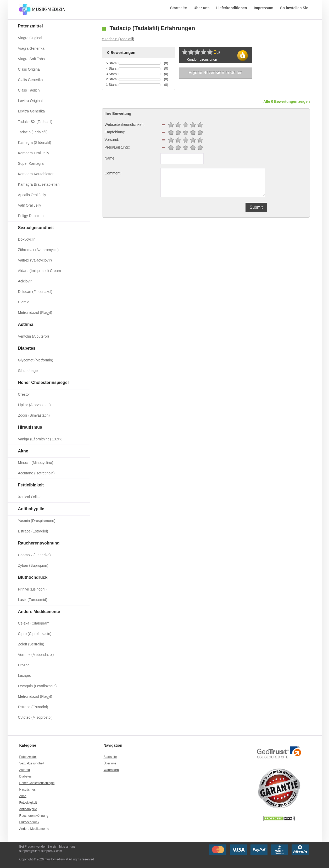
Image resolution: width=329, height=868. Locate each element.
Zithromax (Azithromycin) (38, 250)
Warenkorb (111, 770)
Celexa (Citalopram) (34, 623)
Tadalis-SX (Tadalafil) (35, 122)
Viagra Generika (31, 48)
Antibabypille (31, 509)
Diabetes (27, 348)
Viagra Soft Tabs (31, 59)
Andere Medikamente (39, 612)
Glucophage (28, 371)
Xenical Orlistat (30, 497)
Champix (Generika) (34, 555)
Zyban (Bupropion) (33, 565)
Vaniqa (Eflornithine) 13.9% (40, 439)
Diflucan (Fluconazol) (35, 292)
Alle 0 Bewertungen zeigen (286, 101)
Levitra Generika (32, 111)
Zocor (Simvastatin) (34, 415)
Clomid (24, 302)
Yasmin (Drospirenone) (37, 521)
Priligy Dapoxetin (32, 216)
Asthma (26, 324)
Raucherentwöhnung (39, 543)
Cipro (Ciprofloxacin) (35, 634)
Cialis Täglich (29, 90)
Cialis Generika (30, 80)
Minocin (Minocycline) (36, 463)
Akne (23, 451)
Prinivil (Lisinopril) (32, 589)
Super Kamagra (31, 163)
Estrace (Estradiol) (33, 531)
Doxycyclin (27, 239)
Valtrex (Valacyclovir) (35, 260)
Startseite (179, 8)
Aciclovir (25, 281)
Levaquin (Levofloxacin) (37, 686)
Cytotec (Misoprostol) (35, 717)
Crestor (24, 394)
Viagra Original (30, 38)
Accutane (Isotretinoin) (36, 473)
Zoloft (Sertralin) (31, 644)
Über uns (202, 8)
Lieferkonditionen (232, 8)
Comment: (113, 173)
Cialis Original (29, 69)
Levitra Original (30, 101)
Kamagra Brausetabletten (39, 184)
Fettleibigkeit (31, 485)
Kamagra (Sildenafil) (35, 143)
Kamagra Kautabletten (36, 174)
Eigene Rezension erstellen (216, 73)
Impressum (264, 8)
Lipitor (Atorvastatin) (34, 405)
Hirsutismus (30, 427)
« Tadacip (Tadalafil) (118, 39)
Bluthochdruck (33, 577)
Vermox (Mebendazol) (36, 655)
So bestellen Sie (294, 8)
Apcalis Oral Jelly (32, 195)
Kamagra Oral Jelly (34, 153)
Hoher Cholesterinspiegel (43, 382)
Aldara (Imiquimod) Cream (40, 271)
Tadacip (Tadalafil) (33, 132)
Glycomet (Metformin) (36, 360)
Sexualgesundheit (36, 228)
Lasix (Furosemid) (33, 600)
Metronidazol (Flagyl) (35, 313)
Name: (110, 158)
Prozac (24, 665)
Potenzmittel (30, 26)
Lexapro (25, 676)
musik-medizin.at (56, 859)
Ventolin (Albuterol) (34, 336)
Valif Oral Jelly (30, 205)
